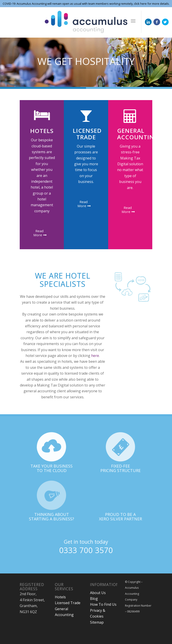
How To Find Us (103, 604)
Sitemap (97, 622)
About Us (98, 593)
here (95, 356)
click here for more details (151, 4)
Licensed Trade (68, 603)
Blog (94, 599)
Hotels (60, 597)
